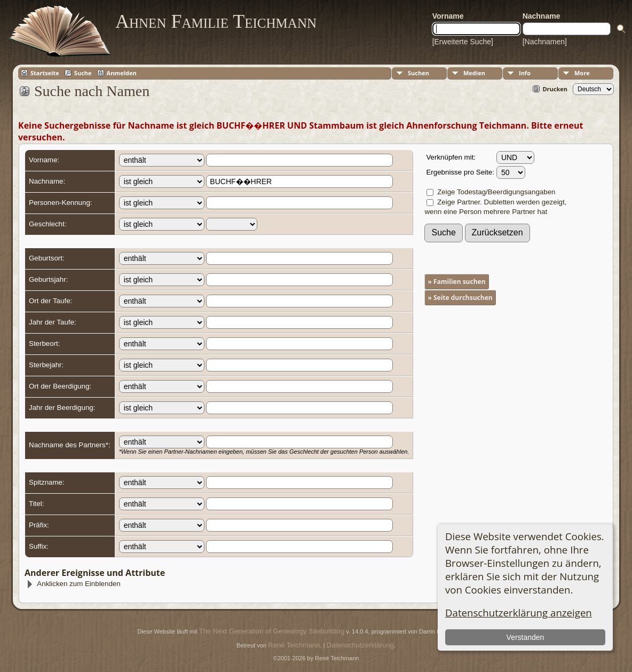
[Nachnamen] (545, 42)
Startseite (45, 73)
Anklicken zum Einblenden (73, 584)
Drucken (555, 89)
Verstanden (526, 637)
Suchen (418, 73)
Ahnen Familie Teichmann (216, 21)
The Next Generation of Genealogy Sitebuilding (272, 631)
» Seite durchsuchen (460, 298)
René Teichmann (294, 645)
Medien (474, 73)
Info (525, 73)
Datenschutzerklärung (360, 645)
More (582, 73)
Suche (83, 73)
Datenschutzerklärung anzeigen (519, 612)
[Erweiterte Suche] (463, 42)
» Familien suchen (456, 282)
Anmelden (122, 73)
